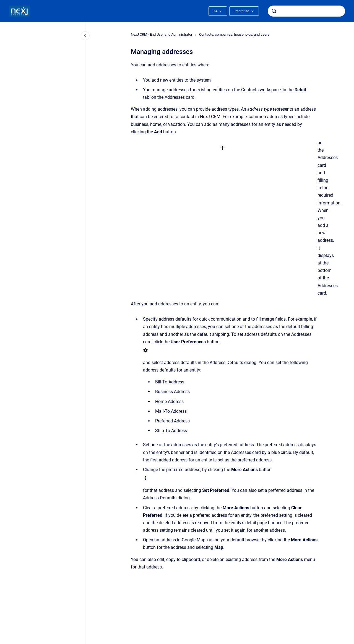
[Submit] (274, 11)
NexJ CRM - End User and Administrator (162, 34)
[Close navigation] (85, 36)
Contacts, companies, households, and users (234, 34)
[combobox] (306, 11)
